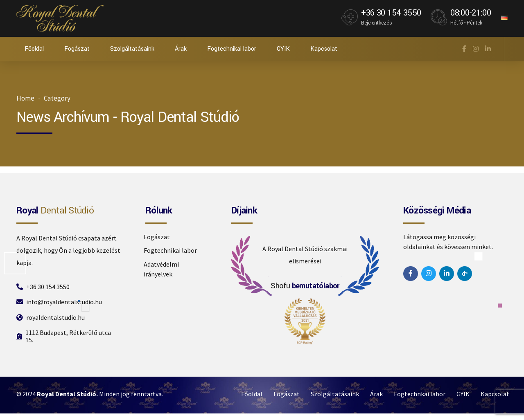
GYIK (283, 49)
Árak (181, 49)
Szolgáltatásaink (132, 49)
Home (25, 98)
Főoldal (34, 49)
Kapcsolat (324, 49)
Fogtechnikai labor (232, 49)
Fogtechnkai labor (420, 394)
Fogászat (77, 49)
